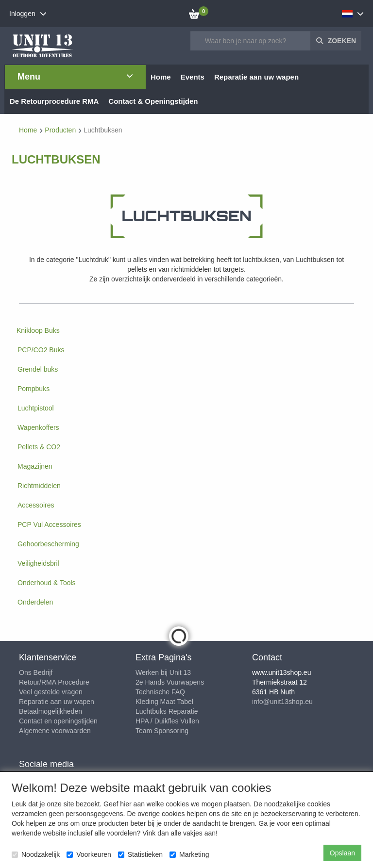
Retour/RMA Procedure (54, 682)
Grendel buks (38, 369)
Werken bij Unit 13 (163, 672)
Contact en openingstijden (58, 721)
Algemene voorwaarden (55, 731)
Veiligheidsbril (38, 563)
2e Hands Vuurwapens (170, 682)
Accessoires (36, 505)
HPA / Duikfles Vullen (167, 721)
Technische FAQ (160, 692)
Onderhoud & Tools (47, 583)
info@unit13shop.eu (282, 702)
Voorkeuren (89, 854)
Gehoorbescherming (48, 544)
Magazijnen (35, 466)
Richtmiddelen (39, 486)
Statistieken (140, 854)
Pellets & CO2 (39, 447)
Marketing (189, 854)
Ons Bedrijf (36, 672)
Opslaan (342, 853)
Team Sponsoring (162, 731)
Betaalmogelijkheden (51, 711)
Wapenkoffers (38, 427)
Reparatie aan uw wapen (57, 702)
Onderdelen (35, 602)
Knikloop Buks (38, 330)
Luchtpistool (36, 408)
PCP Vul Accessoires (49, 524)
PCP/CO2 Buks (41, 350)
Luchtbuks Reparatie (167, 711)
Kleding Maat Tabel (164, 702)
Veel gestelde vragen (51, 692)
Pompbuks (34, 389)
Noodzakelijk (36, 854)
